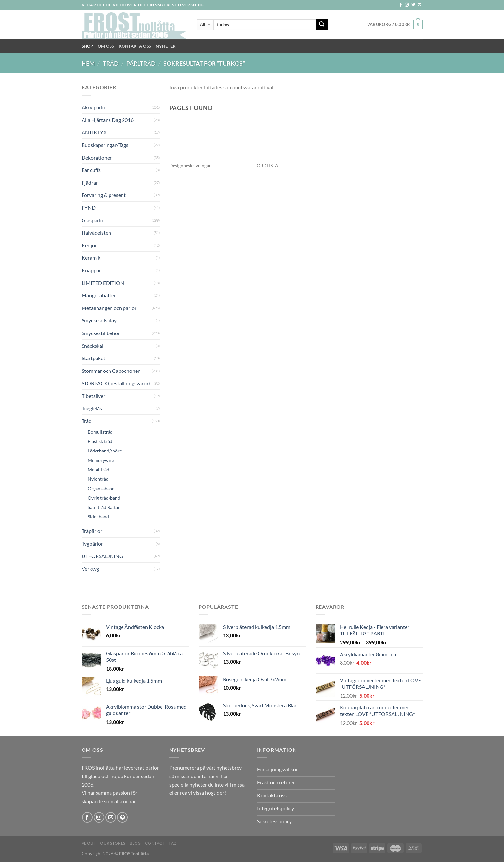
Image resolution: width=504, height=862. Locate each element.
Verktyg (90, 569)
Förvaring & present (104, 195)
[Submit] (322, 25)
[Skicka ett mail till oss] (420, 5)
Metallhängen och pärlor (109, 308)
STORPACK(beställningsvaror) (116, 383)
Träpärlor (92, 531)
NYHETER (166, 46)
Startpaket (93, 358)
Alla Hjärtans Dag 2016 (108, 120)
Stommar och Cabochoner (111, 371)
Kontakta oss (135, 46)
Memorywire (101, 460)
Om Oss (106, 46)
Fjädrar (90, 183)
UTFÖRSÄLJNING (102, 556)
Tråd (111, 63)
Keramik (91, 258)
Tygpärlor (92, 544)
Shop (87, 46)
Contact (155, 843)
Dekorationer (97, 157)
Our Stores (113, 843)
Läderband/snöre (105, 451)
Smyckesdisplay (99, 320)
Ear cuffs (91, 170)
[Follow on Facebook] (401, 5)
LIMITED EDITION (103, 283)
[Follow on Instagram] (407, 5)
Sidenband (98, 517)
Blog (135, 843)
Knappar (91, 270)
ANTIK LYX (94, 132)
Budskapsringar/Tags (105, 145)
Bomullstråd (100, 432)
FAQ (173, 843)
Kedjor (89, 245)
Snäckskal (92, 346)
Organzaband (101, 488)
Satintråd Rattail (104, 507)
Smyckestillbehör (101, 333)
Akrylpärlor (94, 107)
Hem (88, 63)
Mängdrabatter (99, 295)
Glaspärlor (93, 220)
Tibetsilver (93, 396)
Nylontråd (98, 479)
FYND (89, 208)
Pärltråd (141, 63)
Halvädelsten (96, 233)
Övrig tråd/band (104, 498)
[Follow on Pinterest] (122, 817)
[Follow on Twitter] (413, 5)
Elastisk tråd (100, 441)
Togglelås (92, 408)
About (89, 843)
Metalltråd (98, 470)
